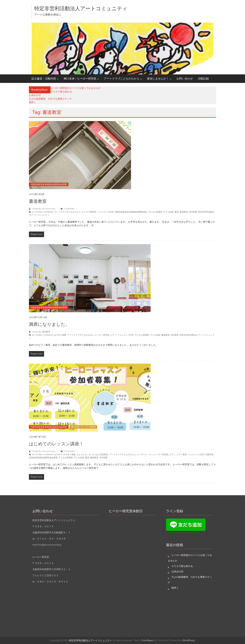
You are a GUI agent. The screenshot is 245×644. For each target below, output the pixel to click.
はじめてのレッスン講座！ (56, 444)
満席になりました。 (49, 324)
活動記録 (203, 79)
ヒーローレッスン (145, 455)
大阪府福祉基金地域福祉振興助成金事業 (49, 184)
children (39, 212)
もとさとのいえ (84, 455)
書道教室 (38, 201)
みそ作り (58, 455)
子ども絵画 (168, 212)
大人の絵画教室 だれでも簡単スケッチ (50, 99)
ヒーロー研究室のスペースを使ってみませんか (76, 88)
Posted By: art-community (44, 209)
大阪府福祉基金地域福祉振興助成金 (131, 212)
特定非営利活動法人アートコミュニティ (81, 8)
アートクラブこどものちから (122, 79)
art (33, 212)
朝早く (32, 102)
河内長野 (193, 212)
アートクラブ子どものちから (67, 212)
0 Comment (68, 209)
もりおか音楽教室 (100, 455)
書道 (177, 212)
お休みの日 (35, 95)
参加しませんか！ (158, 79)
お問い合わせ (185, 79)
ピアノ (113, 335)
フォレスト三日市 (105, 212)
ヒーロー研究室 (89, 212)
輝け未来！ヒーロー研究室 (80, 79)
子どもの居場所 (155, 212)
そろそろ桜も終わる (61, 92)
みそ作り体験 (60, 335)
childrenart (48, 212)
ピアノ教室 (182, 455)
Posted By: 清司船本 (41, 332)
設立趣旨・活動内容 (44, 79)
